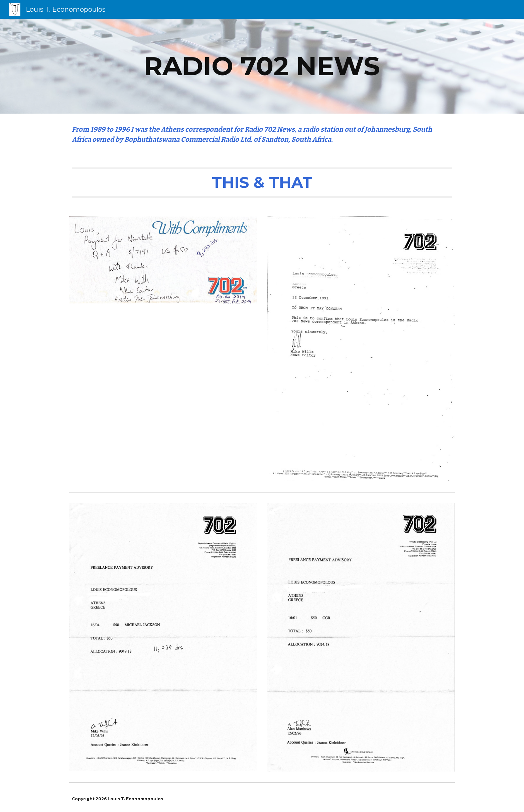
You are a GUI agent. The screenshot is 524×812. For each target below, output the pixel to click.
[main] (262, 66)
